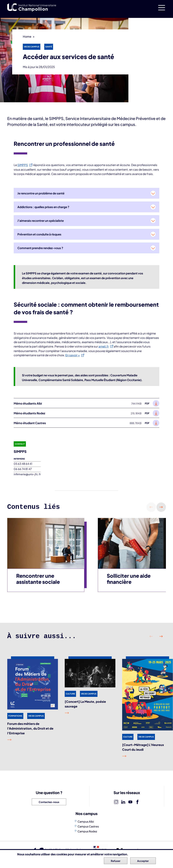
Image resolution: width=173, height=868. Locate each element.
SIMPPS (23, 165)
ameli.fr (104, 346)
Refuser (116, 862)
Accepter (143, 862)
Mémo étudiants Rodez (29, 413)
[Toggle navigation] (162, 8)
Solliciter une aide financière (129, 579)
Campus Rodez (87, 831)
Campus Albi (86, 822)
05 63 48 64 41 (23, 464)
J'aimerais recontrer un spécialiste (41, 221)
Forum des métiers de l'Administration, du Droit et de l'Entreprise (30, 728)
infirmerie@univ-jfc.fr (27, 474)
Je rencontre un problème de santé (41, 193)
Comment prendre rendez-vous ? (40, 248)
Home (27, 36)
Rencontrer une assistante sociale (38, 579)
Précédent (151, 507)
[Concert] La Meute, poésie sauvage (85, 704)
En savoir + (73, 355)
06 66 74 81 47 (23, 469)
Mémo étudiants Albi (28, 403)
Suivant (161, 507)
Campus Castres (88, 826)
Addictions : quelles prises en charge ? (43, 207)
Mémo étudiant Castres (30, 423)
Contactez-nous (49, 802)
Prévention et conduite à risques (39, 234)
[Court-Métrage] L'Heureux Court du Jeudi (143, 747)
